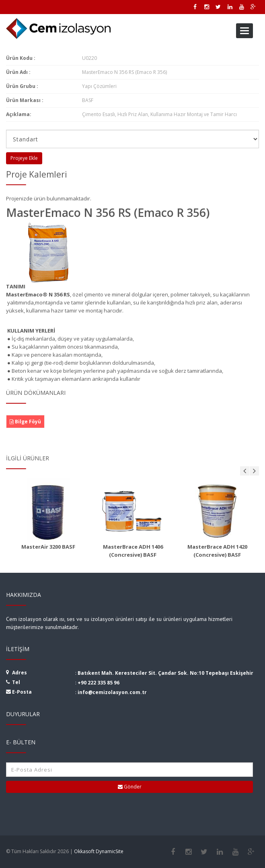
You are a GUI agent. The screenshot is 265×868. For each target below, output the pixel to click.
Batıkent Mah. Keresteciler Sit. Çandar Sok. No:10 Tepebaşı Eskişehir (165, 673)
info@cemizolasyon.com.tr (112, 692)
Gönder (130, 787)
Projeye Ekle (24, 158)
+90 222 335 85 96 (99, 683)
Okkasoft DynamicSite (99, 851)
